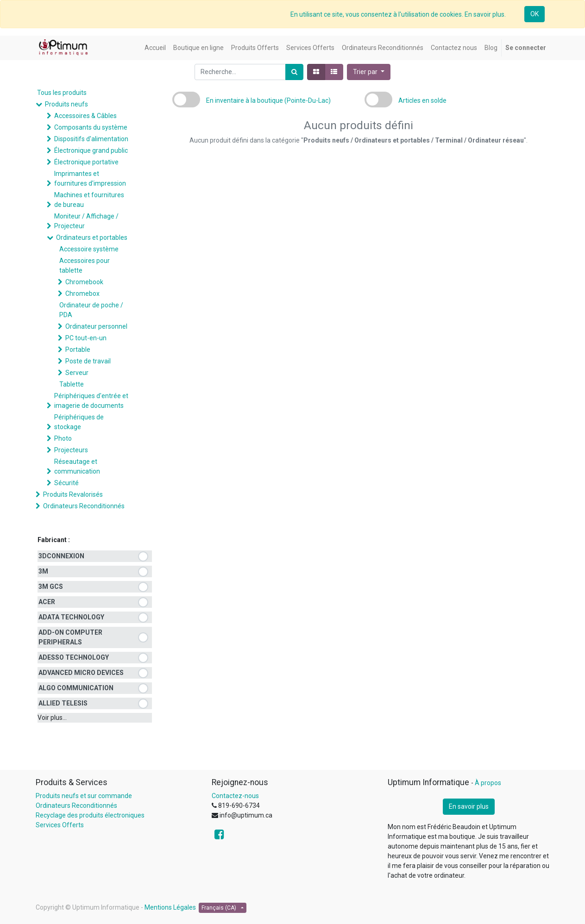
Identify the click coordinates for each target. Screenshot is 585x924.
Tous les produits (62, 93)
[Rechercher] (294, 72)
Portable (78, 350)
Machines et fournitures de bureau (89, 200)
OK (535, 14)
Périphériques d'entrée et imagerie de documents (91, 401)
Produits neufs (66, 104)
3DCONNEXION (61, 556)
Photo (63, 438)
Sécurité (66, 483)
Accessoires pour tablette (85, 265)
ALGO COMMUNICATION (76, 688)
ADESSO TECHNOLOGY (74, 657)
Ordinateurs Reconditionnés (84, 506)
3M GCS (51, 587)
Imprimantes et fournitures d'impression (90, 178)
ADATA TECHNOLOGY (71, 617)
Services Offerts (60, 825)
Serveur (77, 373)
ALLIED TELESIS (63, 703)
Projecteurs (71, 450)
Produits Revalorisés (73, 494)
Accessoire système (89, 249)
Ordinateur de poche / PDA (91, 310)
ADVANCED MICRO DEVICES (81, 673)
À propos (488, 783)
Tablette (72, 384)
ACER (47, 602)
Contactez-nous (235, 796)
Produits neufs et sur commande (84, 796)
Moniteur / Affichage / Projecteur (86, 221)
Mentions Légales (170, 907)
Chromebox (82, 293)
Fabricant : (54, 540)
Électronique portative (86, 162)
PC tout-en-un (86, 338)
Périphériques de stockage (79, 422)
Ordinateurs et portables (92, 237)
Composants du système (91, 127)
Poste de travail (88, 361)
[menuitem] (155, 48)
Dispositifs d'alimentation (91, 139)
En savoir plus (469, 806)
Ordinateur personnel (96, 326)
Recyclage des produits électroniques (90, 815)
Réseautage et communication (77, 466)
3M (43, 571)
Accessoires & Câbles (85, 116)
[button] (369, 72)
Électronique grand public (91, 150)
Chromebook (84, 282)
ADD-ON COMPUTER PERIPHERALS (70, 637)
